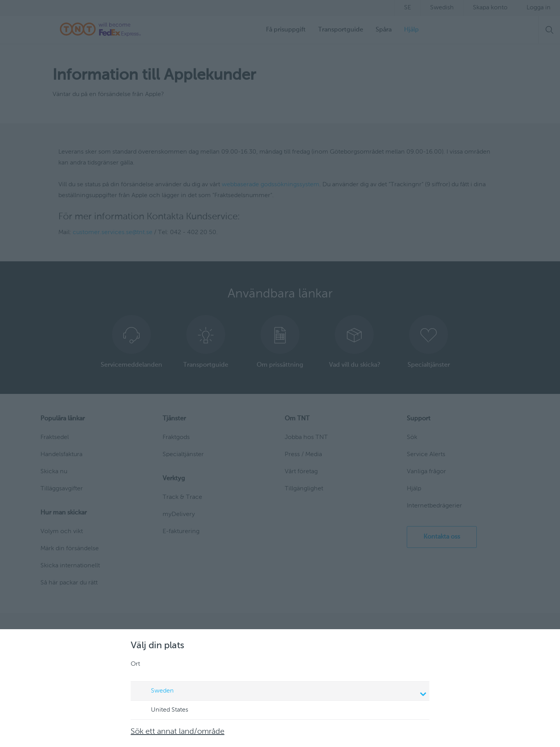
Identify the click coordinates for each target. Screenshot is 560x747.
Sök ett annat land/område (178, 732)
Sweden (281, 692)
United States (162, 710)
